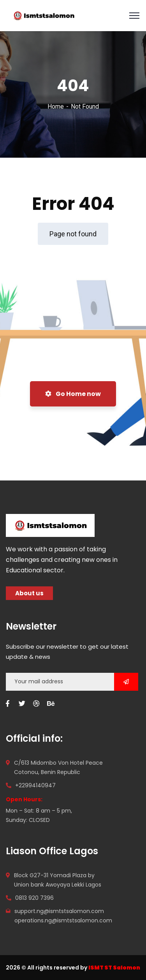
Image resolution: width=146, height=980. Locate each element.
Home (56, 106)
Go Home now (73, 394)
